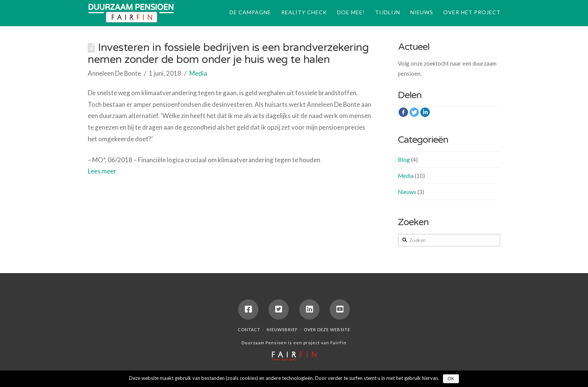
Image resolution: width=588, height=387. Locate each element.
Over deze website (327, 329)
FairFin (338, 343)
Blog (404, 160)
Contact (249, 329)
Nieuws (407, 192)
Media (198, 73)
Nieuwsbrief (282, 329)
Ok (451, 379)
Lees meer (102, 171)
